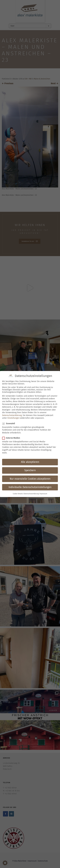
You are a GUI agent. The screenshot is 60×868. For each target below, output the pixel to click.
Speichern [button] (30, 470)
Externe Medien (12, 438)
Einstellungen (14, 418)
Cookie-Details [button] (18, 494)
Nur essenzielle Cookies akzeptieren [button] (30, 479)
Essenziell (9, 424)
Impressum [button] (43, 494)
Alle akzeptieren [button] (30, 462)
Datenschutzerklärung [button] (31, 494)
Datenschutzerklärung (12, 415)
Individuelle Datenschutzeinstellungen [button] (30, 487)
